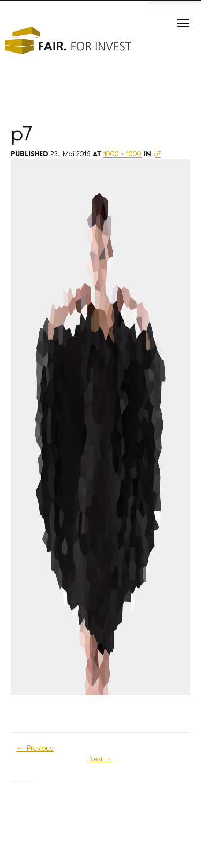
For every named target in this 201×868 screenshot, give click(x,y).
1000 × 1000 (122, 154)
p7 (157, 154)
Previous (35, 748)
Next (100, 758)
